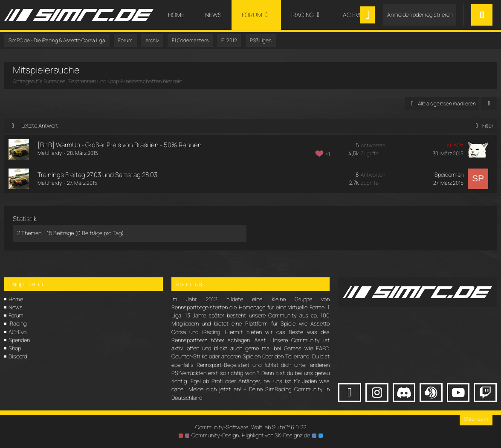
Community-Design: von (251, 435)
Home (16, 299)
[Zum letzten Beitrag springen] (478, 149)
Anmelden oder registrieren (420, 15)
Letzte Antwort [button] (40, 125)
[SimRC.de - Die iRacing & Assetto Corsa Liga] (79, 15)
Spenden (19, 340)
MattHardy (50, 153)
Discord (18, 356)
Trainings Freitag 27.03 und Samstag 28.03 (97, 175)
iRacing (17, 323)
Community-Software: (251, 427)
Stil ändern (476, 419)
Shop (15, 348)
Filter (483, 126)
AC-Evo (17, 332)
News (16, 307)
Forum (16, 315)
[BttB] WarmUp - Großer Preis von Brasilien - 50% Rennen (120, 145)
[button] (489, 104)
